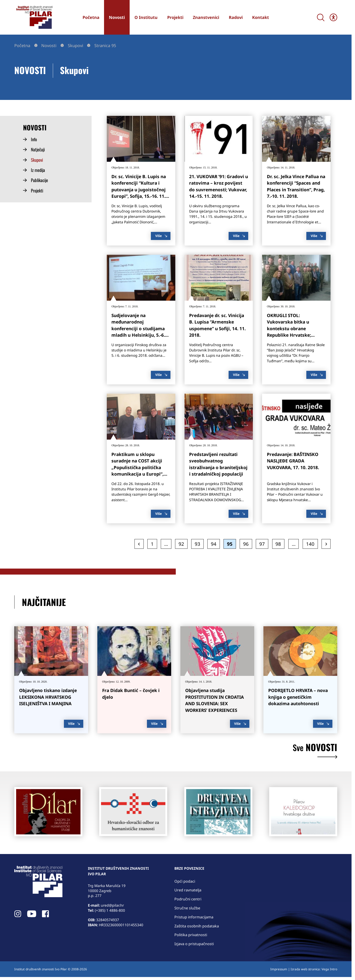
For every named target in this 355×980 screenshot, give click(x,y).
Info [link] (34, 139)
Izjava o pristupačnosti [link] (194, 944)
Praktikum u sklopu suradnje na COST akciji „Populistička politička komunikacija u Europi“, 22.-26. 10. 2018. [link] (137, 468)
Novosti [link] (49, 45)
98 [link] (280, 544)
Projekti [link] (37, 191)
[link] (34, 17)
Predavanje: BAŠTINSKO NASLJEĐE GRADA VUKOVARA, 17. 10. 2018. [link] (293, 461)
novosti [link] (315, 751)
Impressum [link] (279, 969)
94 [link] (215, 544)
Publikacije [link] (39, 180)
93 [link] (199, 544)
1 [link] (154, 544)
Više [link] (161, 236)
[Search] (321, 17)
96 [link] (247, 544)
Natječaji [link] (38, 150)
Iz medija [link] (38, 170)
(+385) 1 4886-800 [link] (110, 910)
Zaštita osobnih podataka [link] (197, 926)
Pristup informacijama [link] (194, 917)
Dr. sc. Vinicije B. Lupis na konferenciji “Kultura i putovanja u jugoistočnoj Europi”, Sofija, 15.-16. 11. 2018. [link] (139, 190)
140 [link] (312, 544)
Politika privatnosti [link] (191, 935)
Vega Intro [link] (329, 969)
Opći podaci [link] (185, 881)
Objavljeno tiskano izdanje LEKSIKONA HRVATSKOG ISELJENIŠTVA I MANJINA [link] (48, 697)
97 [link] (264, 544)
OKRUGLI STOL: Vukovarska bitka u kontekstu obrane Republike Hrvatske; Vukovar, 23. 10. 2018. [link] (290, 329)
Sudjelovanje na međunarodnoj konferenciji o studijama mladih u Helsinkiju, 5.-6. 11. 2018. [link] (138, 329)
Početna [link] (22, 45)
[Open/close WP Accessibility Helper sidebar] (333, 17)
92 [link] (183, 544)
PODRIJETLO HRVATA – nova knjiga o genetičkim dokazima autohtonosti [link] (298, 697)
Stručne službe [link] (187, 908)
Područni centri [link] (188, 899)
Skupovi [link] (76, 45)
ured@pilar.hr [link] (112, 905)
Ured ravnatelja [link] (188, 890)
